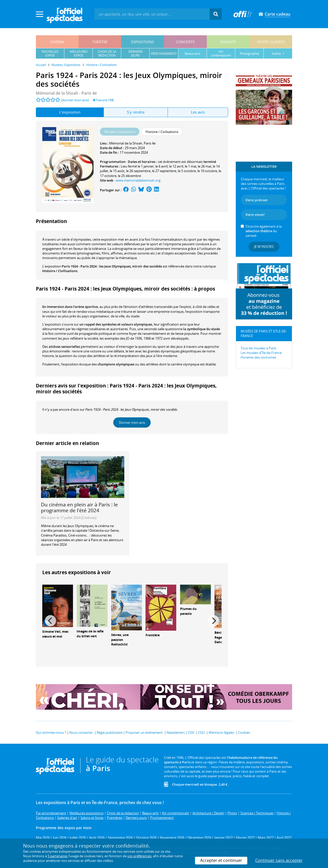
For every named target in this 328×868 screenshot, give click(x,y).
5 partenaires (58, 856)
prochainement (164, 54)
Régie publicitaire (110, 732)
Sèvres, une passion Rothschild (120, 640)
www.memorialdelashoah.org (138, 180)
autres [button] (277, 54)
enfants (228, 42)
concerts (185, 42)
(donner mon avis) (75, 100)
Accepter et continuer (221, 860)
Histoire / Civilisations (60, 271)
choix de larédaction (107, 53)
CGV (191, 732)
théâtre (100, 42)
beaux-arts (193, 54)
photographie (249, 54)
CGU (201, 732)
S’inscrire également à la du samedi (264, 231)
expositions (143, 42)
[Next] (213, 621)
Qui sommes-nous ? (51, 732)
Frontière (153, 635)
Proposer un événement (144, 732)
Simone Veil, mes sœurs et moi (55, 634)
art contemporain (221, 53)
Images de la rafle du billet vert (90, 634)
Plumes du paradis (188, 611)
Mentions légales (221, 732)
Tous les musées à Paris (258, 348)
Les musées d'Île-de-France (261, 353)
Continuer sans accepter (279, 860)
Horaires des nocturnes (258, 357)
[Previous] (50, 621)
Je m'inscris (264, 247)
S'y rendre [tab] (136, 112)
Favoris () (103, 100)
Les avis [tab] (198, 112)
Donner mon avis (132, 422)
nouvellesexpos (50, 53)
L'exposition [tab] (70, 112)
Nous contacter (81, 732)
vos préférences (139, 856)
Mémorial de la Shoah (126, 143)
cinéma (57, 42)
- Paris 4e (66, 93)
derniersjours (136, 53)
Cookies (244, 732)
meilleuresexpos (79, 53)
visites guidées (271, 42)
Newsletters (176, 732)
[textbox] (152, 14)
